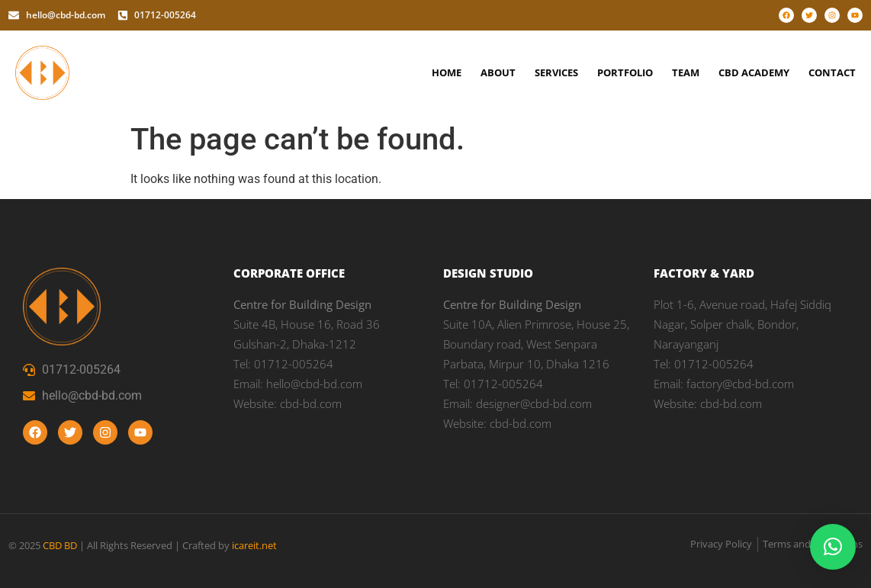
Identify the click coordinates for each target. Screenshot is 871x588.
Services (556, 72)
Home (447, 72)
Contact (832, 72)
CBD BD (60, 545)
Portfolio (625, 72)
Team (686, 72)
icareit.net (254, 545)
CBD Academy (754, 72)
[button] (833, 547)
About (498, 72)
